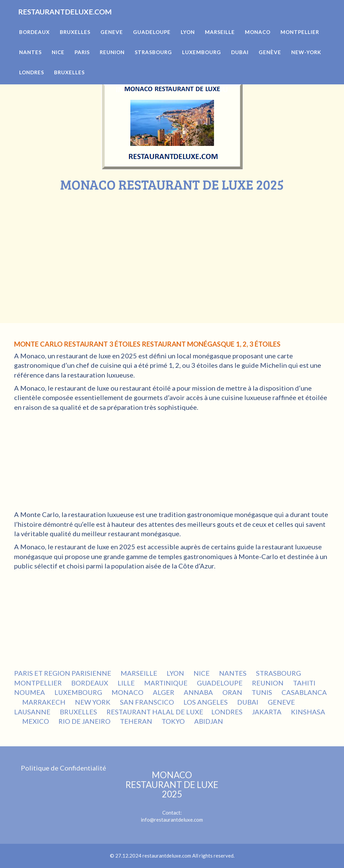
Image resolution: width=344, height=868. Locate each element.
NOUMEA (30, 692)
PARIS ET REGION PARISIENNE (63, 673)
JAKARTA (267, 712)
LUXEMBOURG (79, 692)
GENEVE (282, 702)
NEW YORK (93, 702)
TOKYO (174, 721)
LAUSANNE (33, 712)
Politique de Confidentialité (63, 768)
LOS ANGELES (206, 702)
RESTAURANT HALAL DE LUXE (155, 712)
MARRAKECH (45, 702)
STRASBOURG (279, 673)
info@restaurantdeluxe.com (172, 820)
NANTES (233, 673)
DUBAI (248, 702)
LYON (176, 673)
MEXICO (36, 721)
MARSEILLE (140, 673)
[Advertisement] (172, 242)
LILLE (127, 683)
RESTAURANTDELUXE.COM (79, 20)
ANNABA (199, 692)
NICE (202, 673)
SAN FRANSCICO (148, 702)
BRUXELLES (79, 712)
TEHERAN (137, 721)
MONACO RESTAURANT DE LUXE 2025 (172, 784)
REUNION (268, 683)
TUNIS (263, 692)
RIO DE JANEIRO (85, 721)
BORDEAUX (90, 683)
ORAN (233, 692)
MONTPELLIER (39, 683)
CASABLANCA (304, 692)
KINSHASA (308, 712)
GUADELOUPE (220, 683)
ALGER (164, 692)
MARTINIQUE (166, 683)
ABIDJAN (209, 721)
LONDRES (228, 712)
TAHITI (305, 683)
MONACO (128, 692)
